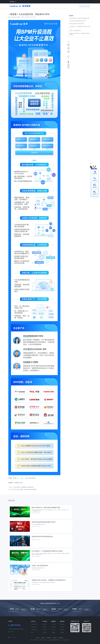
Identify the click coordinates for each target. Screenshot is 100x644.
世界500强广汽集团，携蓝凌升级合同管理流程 (25, 489)
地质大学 (53, 630)
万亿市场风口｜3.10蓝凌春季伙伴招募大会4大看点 (80, 27)
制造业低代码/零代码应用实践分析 (77, 24)
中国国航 (53, 633)
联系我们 (45, 627)
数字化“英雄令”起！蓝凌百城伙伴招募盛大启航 (79, 18)
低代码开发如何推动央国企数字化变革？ (78, 21)
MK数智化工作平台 (35, 624)
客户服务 (45, 633)
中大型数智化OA (34, 627)
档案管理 (62, 630)
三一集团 (53, 624)
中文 (9, 637)
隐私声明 (36, 640)
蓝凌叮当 (38, 638)
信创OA (32, 633)
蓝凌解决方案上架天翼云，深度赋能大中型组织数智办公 (79, 34)
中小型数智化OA (34, 630)
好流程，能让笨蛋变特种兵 (75, 31)
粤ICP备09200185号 (66, 640)
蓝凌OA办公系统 (16, 17)
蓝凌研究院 (49, 638)
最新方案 (62, 621)
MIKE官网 (55, 638)
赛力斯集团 (53, 627)
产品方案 (45, 630)
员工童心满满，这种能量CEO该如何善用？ (24, 487)
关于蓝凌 (45, 621)
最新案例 (53, 621)
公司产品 (33, 621)
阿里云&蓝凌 (61, 638)
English (14, 637)
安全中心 (32, 640)
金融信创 (62, 633)
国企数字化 (62, 624)
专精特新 (62, 627)
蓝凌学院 (44, 638)
